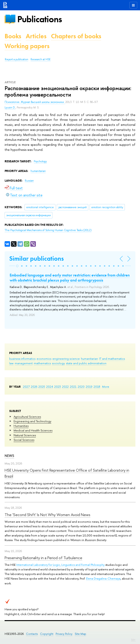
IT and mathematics (112, 359)
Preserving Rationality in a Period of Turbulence (43, 558)
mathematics (42, 363)
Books (13, 36)
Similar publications (36, 258)
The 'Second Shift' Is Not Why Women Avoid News (47, 515)
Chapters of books (76, 36)
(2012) (48, 230)
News (9, 456)
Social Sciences (24, 440)
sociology (58, 363)
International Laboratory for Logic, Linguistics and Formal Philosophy (60, 565)
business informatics (22, 359)
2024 (50, 387)
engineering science (66, 359)
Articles (36, 36)
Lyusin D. (10, 108)
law (11, 363)
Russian (29, 181)
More (106, 387)
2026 (34, 387)
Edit (133, 640)
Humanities (21, 426)
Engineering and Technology (32, 421)
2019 (89, 387)
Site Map (80, 634)
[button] (17, 266)
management (24, 363)
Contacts (32, 634)
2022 (65, 387)
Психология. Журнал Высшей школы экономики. (35, 102)
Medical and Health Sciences (33, 430)
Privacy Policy (64, 634)
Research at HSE (41, 59)
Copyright (47, 634)
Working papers (27, 46)
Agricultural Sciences (27, 417)
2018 (97, 387)
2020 (81, 387)
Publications (40, 19)
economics (44, 359)
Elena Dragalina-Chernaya (103, 578)
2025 (42, 387)
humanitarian (89, 359)
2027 (26, 387)
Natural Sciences (25, 435)
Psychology (40, 161)
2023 (58, 387)
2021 (73, 387)
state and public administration (86, 363)
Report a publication (17, 59)
